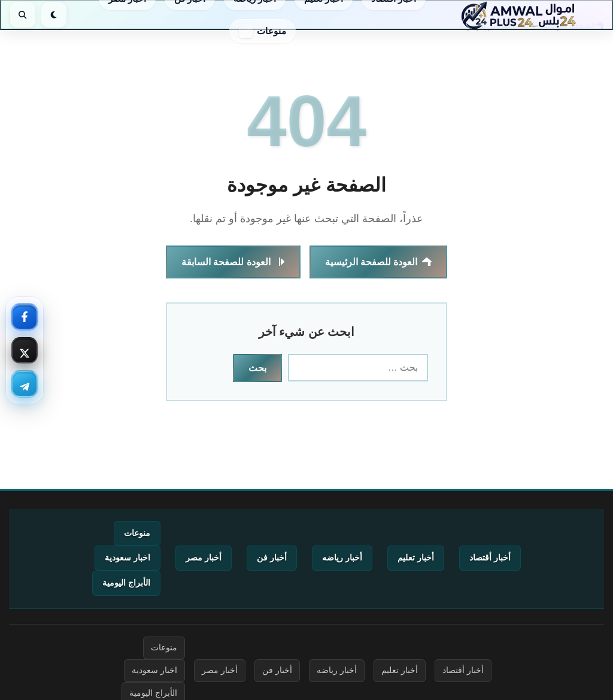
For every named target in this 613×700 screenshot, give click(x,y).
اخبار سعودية (128, 557)
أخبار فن (272, 557)
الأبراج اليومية (126, 583)
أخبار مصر (204, 557)
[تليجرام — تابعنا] (25, 384)
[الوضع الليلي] (54, 15)
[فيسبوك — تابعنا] (25, 317)
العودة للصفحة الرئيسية (379, 262)
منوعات (271, 31)
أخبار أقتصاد (490, 557)
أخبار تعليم (416, 557)
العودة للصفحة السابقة (233, 262)
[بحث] (23, 15)
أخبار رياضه (342, 557)
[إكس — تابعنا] (25, 350)
